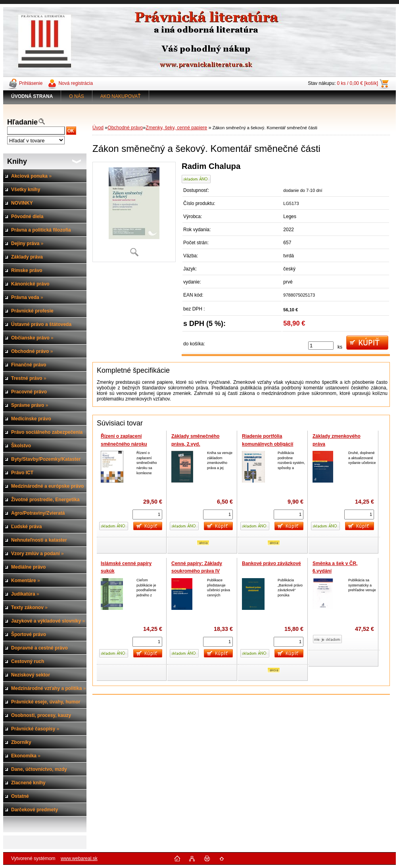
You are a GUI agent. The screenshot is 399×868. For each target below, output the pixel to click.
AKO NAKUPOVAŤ (121, 96)
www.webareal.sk (79, 858)
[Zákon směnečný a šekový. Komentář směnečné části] (134, 212)
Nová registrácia (76, 83)
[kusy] (321, 346)
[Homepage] (32, 96)
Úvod (98, 128)
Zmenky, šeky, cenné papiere (176, 128)
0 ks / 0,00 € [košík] (358, 83)
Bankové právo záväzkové (271, 563)
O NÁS (76, 96)
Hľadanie (22, 122)
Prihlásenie (31, 83)
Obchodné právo (125, 128)
